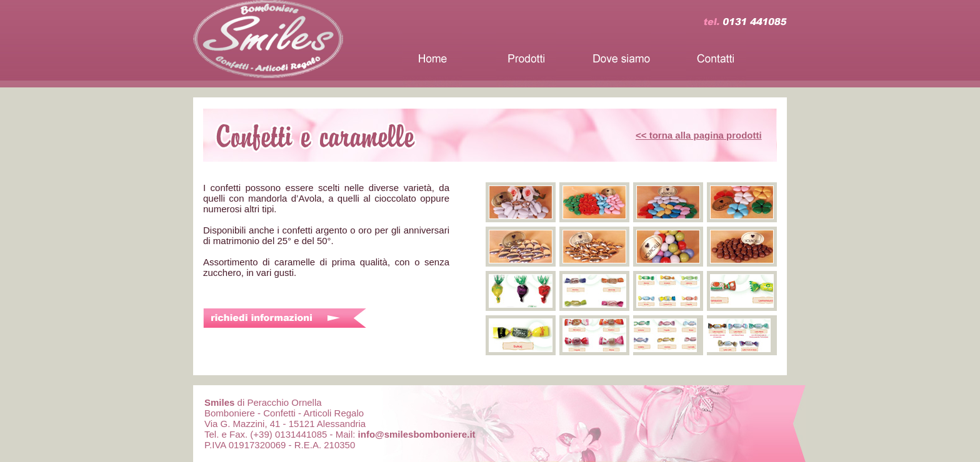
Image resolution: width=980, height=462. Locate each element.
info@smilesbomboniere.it (417, 434)
